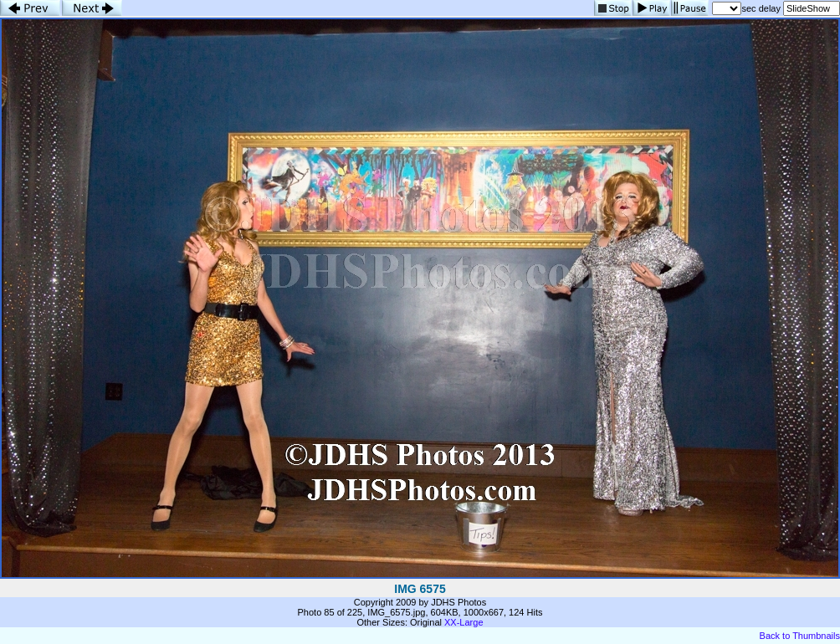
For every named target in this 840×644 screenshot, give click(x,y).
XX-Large (464, 622)
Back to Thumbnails (800, 636)
